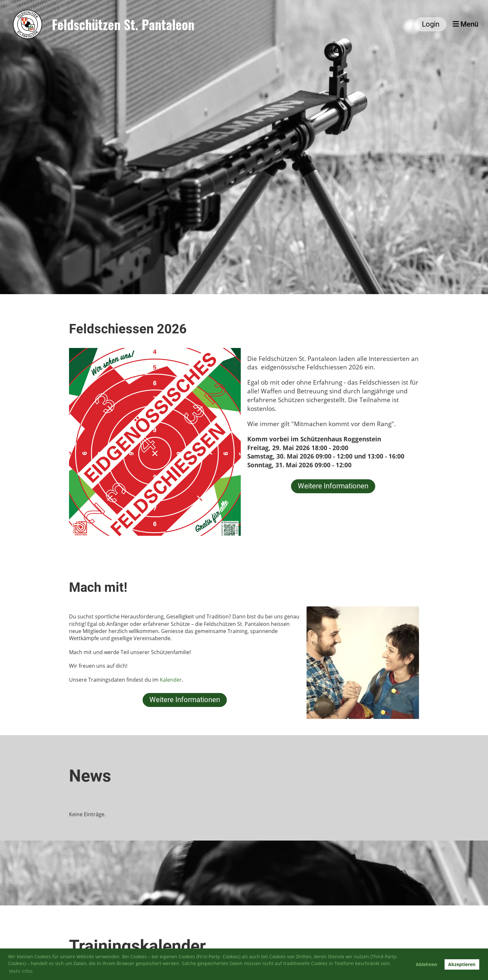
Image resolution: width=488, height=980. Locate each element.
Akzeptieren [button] (462, 964)
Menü (465, 24)
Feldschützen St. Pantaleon (123, 24)
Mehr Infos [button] (21, 971)
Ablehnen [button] (426, 964)
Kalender (171, 680)
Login (431, 24)
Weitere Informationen (333, 486)
